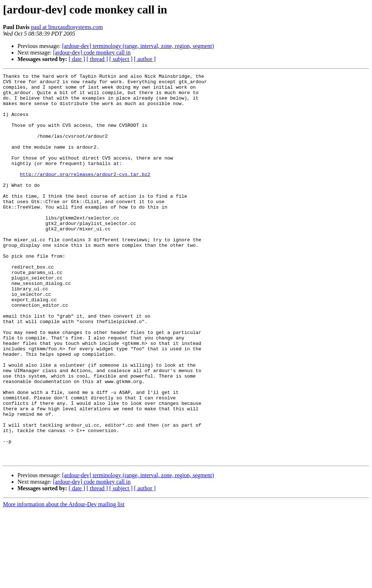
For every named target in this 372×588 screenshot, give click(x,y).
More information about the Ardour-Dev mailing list (64, 582)
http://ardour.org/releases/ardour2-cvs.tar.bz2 (85, 195)
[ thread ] (97, 59)
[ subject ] (121, 59)
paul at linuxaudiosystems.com (67, 27)
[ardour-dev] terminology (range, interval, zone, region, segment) (138, 46)
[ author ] (145, 59)
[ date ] (77, 59)
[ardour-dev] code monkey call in (92, 53)
